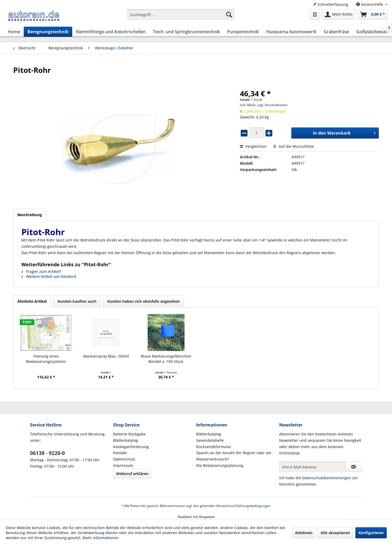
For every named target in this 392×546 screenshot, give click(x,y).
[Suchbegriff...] (181, 15)
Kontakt (120, 453)
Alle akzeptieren (335, 533)
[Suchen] (229, 15)
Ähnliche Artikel (32, 301)
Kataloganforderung (131, 447)
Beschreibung (30, 215)
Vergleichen (253, 146)
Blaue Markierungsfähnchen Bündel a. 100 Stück (166, 359)
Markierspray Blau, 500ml (106, 356)
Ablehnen (304, 533)
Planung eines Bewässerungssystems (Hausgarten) (46, 359)
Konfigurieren (371, 533)
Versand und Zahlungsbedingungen (243, 506)
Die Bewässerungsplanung (220, 465)
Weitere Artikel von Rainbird (49, 276)
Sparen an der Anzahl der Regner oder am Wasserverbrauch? (234, 456)
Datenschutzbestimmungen (327, 478)
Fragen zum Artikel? (41, 271)
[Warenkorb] (373, 15)
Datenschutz (124, 459)
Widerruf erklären (132, 474)
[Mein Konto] (339, 15)
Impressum (123, 465)
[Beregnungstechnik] (48, 32)
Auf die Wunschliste (294, 146)
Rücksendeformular (214, 447)
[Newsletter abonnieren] (354, 467)
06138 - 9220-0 (47, 453)
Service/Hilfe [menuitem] (370, 4)
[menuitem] (181, 15)
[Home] (14, 32)
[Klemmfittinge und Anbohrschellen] (111, 32)
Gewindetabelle (210, 440)
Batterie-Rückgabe (129, 434)
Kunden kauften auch (77, 301)
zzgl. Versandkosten (272, 105)
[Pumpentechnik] (243, 32)
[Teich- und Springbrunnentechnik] (186, 32)
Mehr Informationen (100, 538)
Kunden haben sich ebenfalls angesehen (144, 301)
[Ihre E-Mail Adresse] (312, 467)
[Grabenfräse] (336, 32)
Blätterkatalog (125, 440)
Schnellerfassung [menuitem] (331, 4)
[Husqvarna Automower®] (291, 32)
